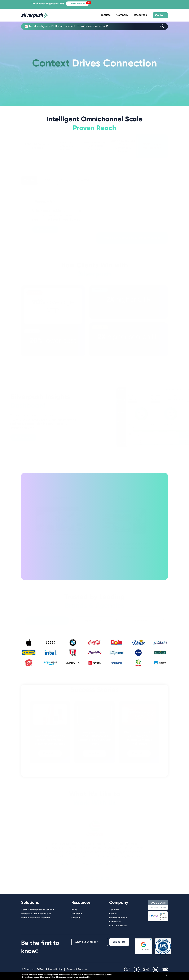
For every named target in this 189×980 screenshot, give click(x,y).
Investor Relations (118, 926)
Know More (61, 557)
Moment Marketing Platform (36, 918)
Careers (113, 914)
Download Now (85, 3)
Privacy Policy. (106, 975)
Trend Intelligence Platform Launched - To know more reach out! (66, 26)
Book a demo (45, 230)
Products (105, 15)
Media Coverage (118, 918)
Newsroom (77, 914)
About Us (114, 910)
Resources (140, 15)
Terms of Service (77, 970)
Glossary (76, 918)
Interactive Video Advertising (36, 914)
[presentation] (85, 953)
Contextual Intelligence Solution (37, 910)
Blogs (74, 910)
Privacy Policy (54, 970)
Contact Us (115, 922)
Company (122, 15)
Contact (160, 15)
